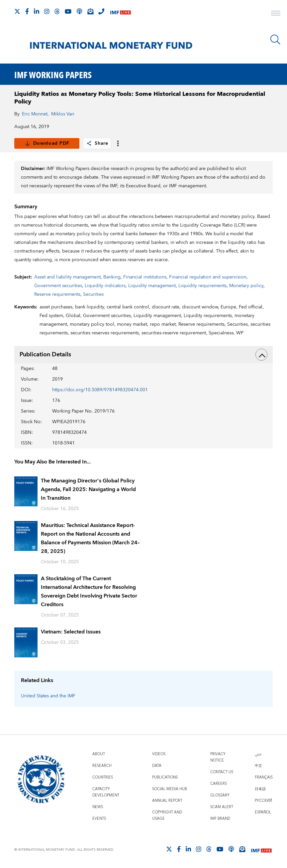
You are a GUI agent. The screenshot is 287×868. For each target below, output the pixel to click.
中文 (258, 766)
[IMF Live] (121, 12)
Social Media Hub (170, 789)
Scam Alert (222, 807)
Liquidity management (152, 286)
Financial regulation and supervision (208, 277)
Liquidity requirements (202, 286)
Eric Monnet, (35, 114)
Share (97, 143)
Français (264, 777)
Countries (103, 777)
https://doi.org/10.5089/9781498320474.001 (100, 390)
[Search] (275, 40)
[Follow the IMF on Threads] (57, 11)
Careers (219, 784)
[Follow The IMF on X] (17, 11)
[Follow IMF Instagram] (47, 11)
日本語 (260, 789)
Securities (93, 294)
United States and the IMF (48, 696)
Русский (263, 801)
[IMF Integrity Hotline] (101, 11)
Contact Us (222, 772)
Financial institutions (145, 277)
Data (157, 766)
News (98, 807)
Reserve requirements (57, 294)
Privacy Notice (218, 757)
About (99, 754)
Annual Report (167, 801)
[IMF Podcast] (79, 11)
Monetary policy (246, 286)
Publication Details (144, 355)
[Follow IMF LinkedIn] (37, 11)
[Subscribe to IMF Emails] (90, 11)
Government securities (58, 286)
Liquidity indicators (105, 286)
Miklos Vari (63, 114)
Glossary (220, 795)
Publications (165, 777)
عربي (258, 754)
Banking (112, 277)
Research (102, 766)
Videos (159, 754)
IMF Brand (220, 819)
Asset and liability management (67, 277)
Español (263, 812)
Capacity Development (106, 792)
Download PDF (47, 143)
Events (99, 819)
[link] (89, 143)
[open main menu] (276, 14)
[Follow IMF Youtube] (68, 11)
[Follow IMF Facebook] (27, 11)
